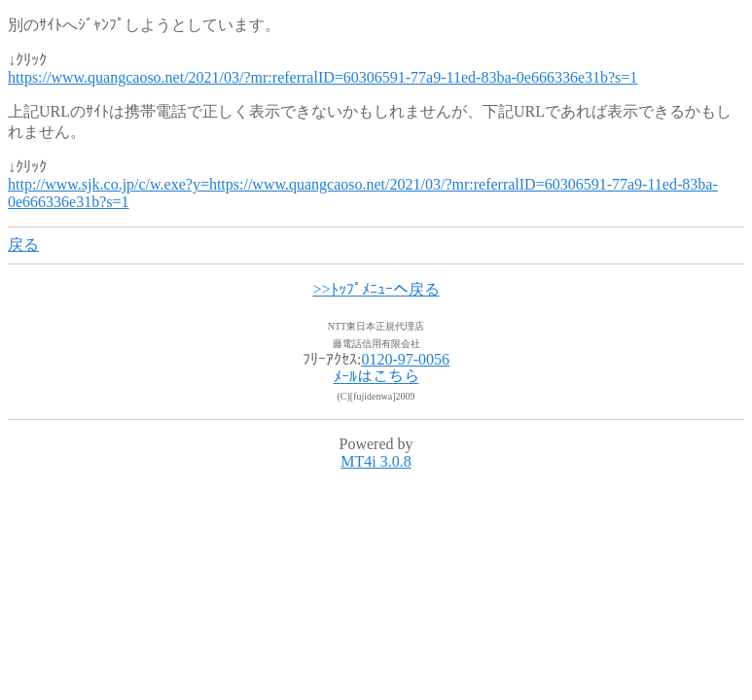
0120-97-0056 (405, 359)
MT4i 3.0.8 (376, 461)
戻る (23, 245)
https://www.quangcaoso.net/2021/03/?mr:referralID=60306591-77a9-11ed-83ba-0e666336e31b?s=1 (322, 77)
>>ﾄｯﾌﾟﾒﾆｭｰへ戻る (376, 289)
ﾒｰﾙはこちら (376, 377)
